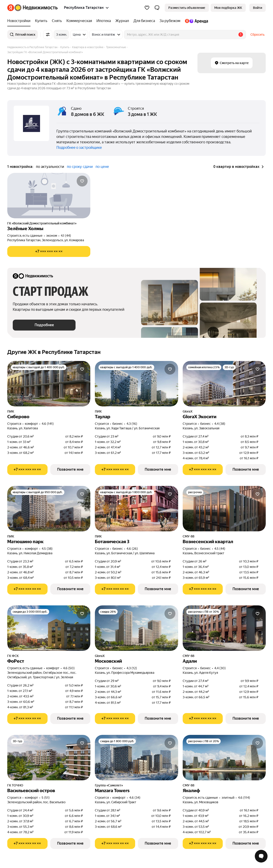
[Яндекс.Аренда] (195, 21)
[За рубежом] (170, 21)
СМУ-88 (188, 536)
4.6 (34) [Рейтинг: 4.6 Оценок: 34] (135, 798)
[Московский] (136, 628)
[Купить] (41, 21)
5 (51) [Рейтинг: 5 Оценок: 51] (46, 798)
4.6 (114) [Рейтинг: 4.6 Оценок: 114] (244, 798)
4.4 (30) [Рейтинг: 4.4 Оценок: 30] (220, 668)
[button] (157, 8)
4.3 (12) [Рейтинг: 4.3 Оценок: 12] (132, 668)
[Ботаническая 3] (136, 509)
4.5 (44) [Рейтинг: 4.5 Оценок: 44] (220, 549)
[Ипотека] (104, 21)
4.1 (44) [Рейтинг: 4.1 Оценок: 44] (66, 236)
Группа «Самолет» (109, 785)
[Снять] (57, 21)
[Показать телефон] (49, 251)
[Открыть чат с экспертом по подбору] (261, 856)
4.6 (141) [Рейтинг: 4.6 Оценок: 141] (48, 424)
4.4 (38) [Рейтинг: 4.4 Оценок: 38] (220, 424)
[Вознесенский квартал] (224, 509)
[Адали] (224, 628)
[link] (258, 8)
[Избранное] (147, 8)
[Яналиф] (224, 758)
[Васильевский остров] (49, 758)
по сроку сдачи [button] (80, 167)
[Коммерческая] (79, 21)
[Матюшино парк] (49, 509)
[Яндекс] (11, 8)
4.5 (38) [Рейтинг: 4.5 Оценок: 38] (47, 549)
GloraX (188, 411)
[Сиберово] (49, 384)
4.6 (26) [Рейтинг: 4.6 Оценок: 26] (132, 549)
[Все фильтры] (48, 35)
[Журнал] (122, 21)
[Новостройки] (20, 21)
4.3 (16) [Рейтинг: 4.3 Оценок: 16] (132, 424)
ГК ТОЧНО (15, 785)
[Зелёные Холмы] (49, 196)
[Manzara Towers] (136, 758)
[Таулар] (136, 384)
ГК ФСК (13, 656)
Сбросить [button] (258, 35)
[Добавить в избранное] (82, 181)
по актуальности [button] (50, 167)
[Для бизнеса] (144, 21)
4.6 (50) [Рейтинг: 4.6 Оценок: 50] (69, 668)
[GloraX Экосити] (224, 384)
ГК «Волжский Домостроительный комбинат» (42, 223)
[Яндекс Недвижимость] (36, 8)
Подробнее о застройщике (79, 148)
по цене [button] (102, 167)
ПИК (11, 411)
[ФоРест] (49, 628)
